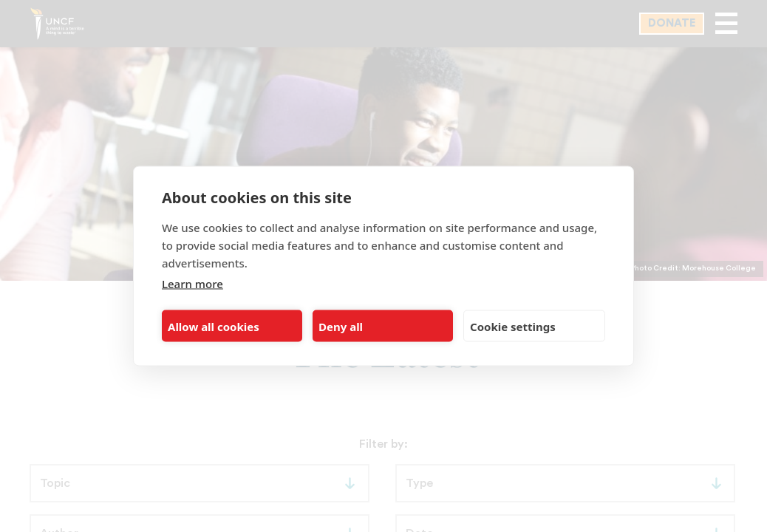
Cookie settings (513, 326)
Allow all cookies (214, 326)
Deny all (341, 326)
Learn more (192, 284)
